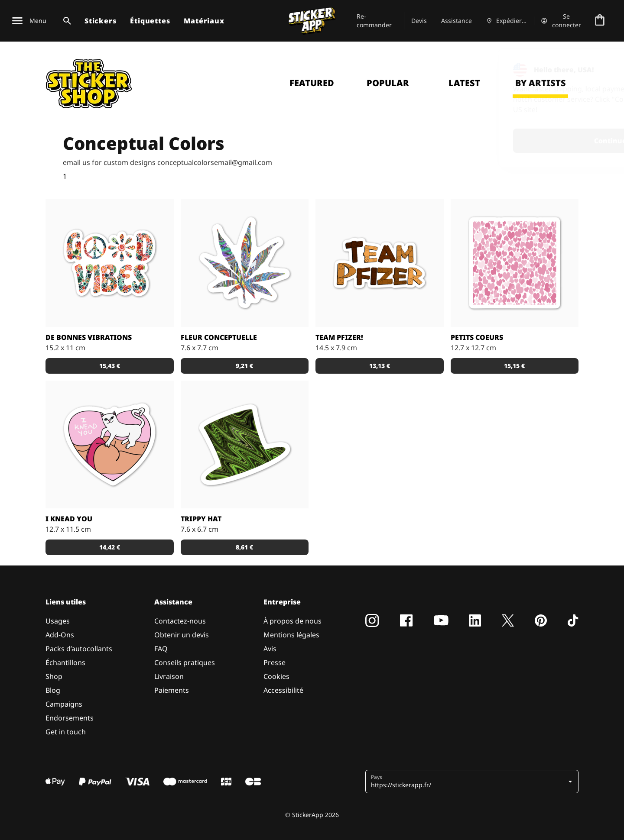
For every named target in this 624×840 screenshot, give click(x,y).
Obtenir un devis (182, 635)
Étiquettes (150, 21)
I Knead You (69, 519)
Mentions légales (291, 635)
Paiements (172, 690)
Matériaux (204, 21)
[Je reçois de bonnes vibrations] (110, 263)
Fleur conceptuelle (219, 337)
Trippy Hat (201, 519)
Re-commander (374, 21)
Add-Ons (60, 635)
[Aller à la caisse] (600, 21)
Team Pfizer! (339, 337)
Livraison (169, 676)
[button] (110, 366)
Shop (54, 676)
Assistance (457, 21)
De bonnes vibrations (89, 337)
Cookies (276, 676)
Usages (58, 621)
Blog (53, 690)
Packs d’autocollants (79, 649)
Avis (270, 649)
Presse (275, 662)
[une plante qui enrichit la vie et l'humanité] (245, 263)
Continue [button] (504, 141)
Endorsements (70, 718)
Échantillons (65, 662)
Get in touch (66, 732)
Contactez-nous (180, 621)
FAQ (161, 649)
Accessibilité (283, 690)
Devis (419, 21)
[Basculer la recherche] (65, 21)
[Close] (598, 66)
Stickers (100, 21)
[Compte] (562, 21)
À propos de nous (292, 621)
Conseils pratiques (185, 662)
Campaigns (64, 704)
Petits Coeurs (477, 337)
